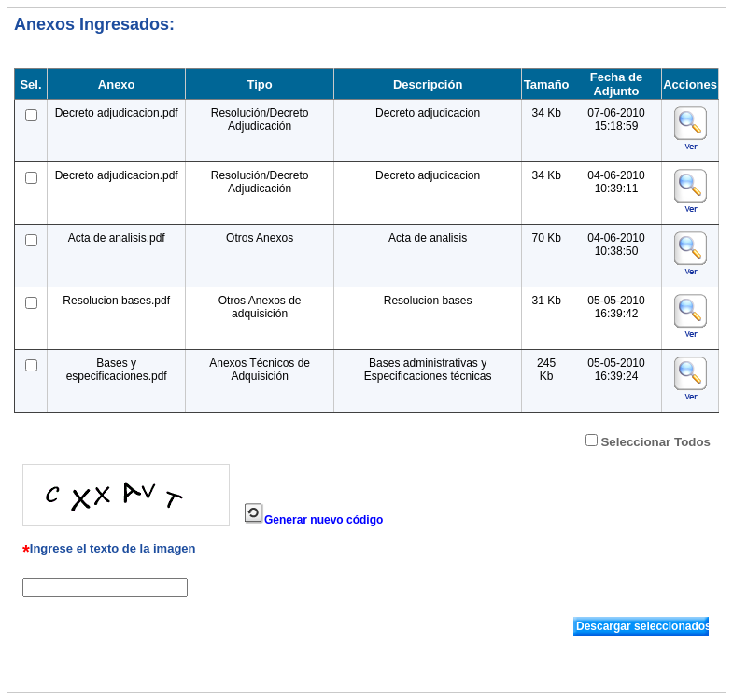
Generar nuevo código (324, 520)
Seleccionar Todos (655, 442)
